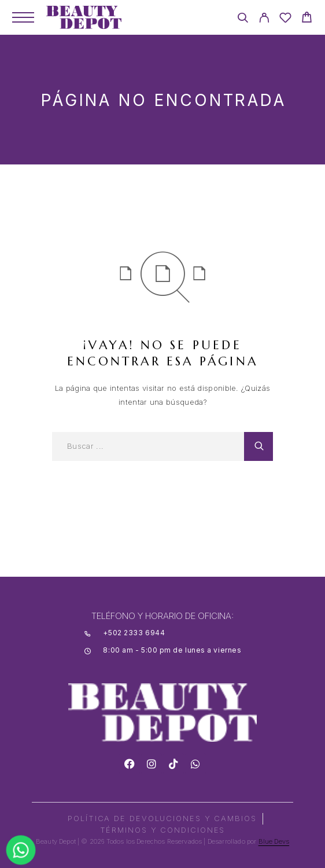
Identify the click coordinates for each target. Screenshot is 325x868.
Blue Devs (274, 841)
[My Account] (264, 19)
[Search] (243, 19)
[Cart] (307, 19)
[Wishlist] (285, 19)
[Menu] (23, 17)
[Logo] (84, 17)
